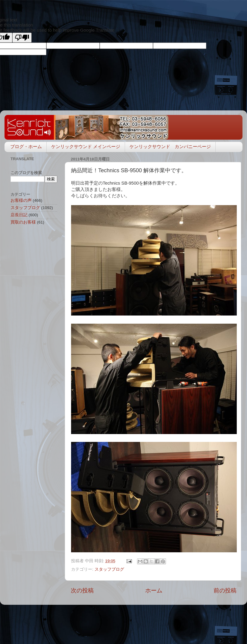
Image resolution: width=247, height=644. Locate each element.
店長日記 (19, 215)
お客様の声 (21, 200)
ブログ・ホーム (26, 146)
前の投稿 (225, 590)
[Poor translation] (22, 38)
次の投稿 (82, 590)
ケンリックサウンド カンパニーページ (170, 146)
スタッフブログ (109, 569)
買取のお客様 (23, 222)
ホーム (154, 590)
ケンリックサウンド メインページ (86, 146)
